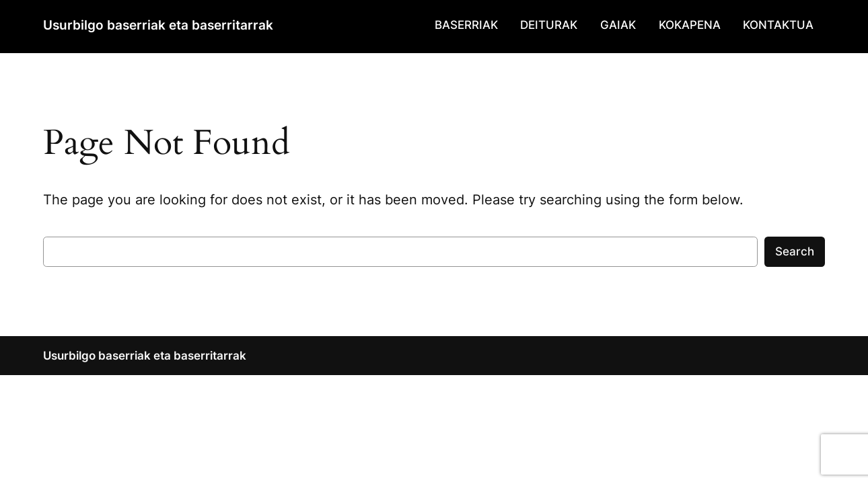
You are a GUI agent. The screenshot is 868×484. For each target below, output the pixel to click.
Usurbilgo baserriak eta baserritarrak (158, 25)
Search (795, 251)
